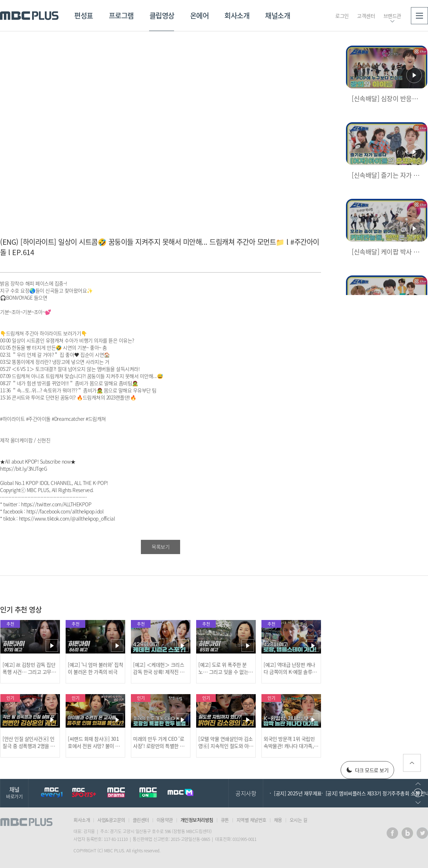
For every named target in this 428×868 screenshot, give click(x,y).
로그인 (342, 16)
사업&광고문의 (111, 820)
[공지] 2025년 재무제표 (298, 793)
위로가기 (412, 763)
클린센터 (141, 820)
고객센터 (366, 16)
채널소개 (277, 15)
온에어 (200, 15)
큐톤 (225, 820)
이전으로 (418, 784)
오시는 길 (299, 820)
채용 (278, 820)
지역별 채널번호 (251, 820)
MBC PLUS (29, 16)
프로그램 (121, 15)
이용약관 (165, 820)
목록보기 (160, 547)
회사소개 (237, 15)
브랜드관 (392, 16)
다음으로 (418, 803)
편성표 (84, 15)
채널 (14, 792)
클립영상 (162, 15)
